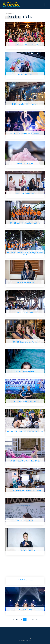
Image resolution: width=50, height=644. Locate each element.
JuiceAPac (28, 641)
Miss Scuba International (20, 638)
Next (32, 620)
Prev (17, 620)
